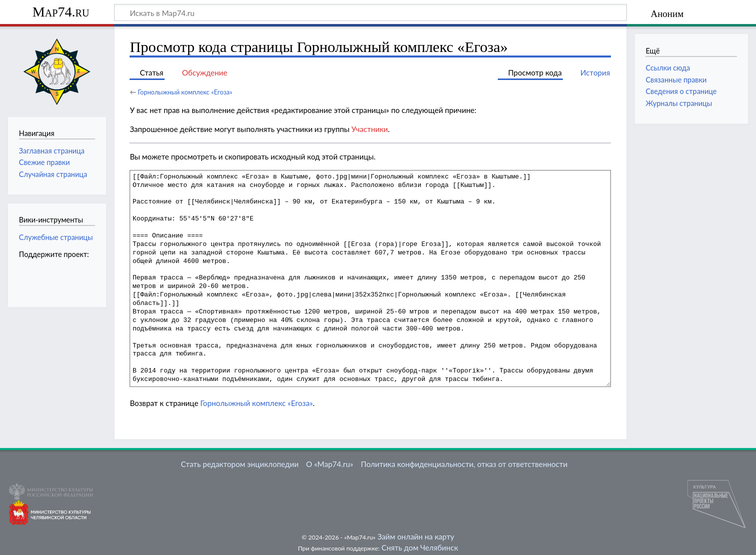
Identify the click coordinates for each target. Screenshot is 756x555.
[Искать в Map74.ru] (370, 12)
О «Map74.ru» (330, 464)
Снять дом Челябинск (420, 547)
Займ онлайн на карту (416, 536)
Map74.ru (61, 12)
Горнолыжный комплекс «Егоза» (185, 92)
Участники (369, 129)
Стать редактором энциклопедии (240, 464)
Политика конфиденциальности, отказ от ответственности (464, 464)
